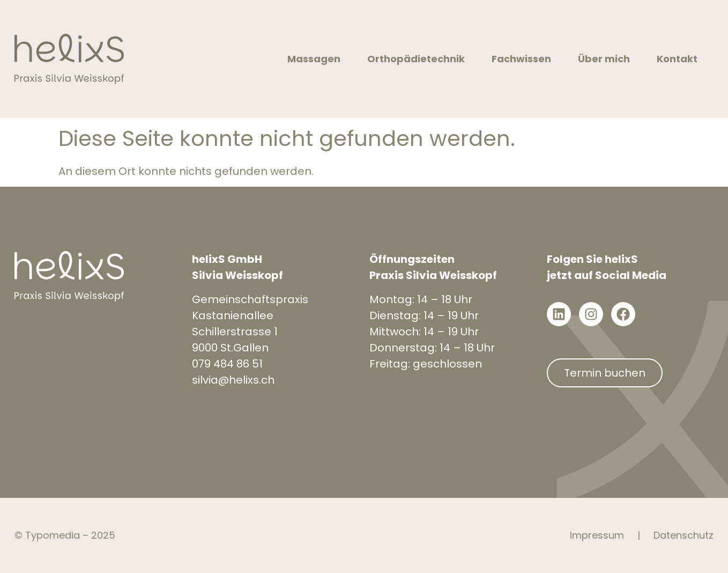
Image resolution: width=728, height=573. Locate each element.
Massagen (317, 59)
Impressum (597, 535)
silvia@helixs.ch (233, 380)
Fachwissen (524, 59)
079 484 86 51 (227, 364)
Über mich (607, 59)
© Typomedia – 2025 (65, 535)
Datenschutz (684, 535)
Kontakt (680, 59)
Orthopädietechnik (419, 59)
